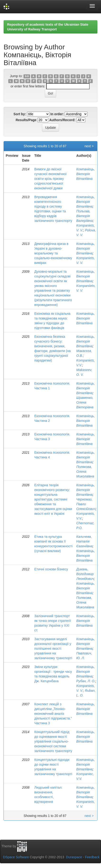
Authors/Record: (62, 120)
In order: (57, 114)
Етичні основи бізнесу (51, 569)
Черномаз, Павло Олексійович (86, 504)
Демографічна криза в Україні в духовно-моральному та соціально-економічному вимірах (53, 253)
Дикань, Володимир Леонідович (85, 574)
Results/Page (26, 120)
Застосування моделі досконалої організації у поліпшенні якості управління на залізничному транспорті (53, 649)
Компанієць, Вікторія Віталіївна (86, 174)
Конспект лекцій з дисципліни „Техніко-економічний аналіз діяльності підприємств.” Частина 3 (53, 714)
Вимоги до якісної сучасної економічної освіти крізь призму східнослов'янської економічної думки (50, 179)
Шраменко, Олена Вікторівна (85, 402)
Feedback (92, 857)
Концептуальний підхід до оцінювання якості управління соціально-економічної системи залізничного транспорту (53, 741)
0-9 (27, 76)
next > (89, 146)
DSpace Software (16, 857)
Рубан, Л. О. (86, 681)
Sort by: (20, 114)
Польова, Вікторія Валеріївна (85, 216)
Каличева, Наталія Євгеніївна (84, 541)
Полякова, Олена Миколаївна (85, 472)
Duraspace (74, 857)
